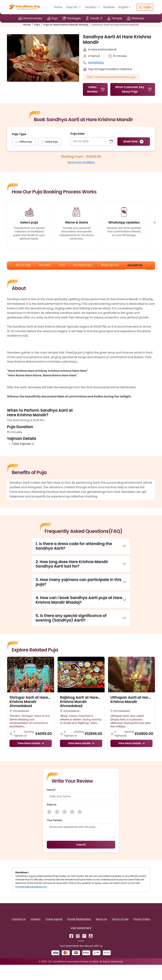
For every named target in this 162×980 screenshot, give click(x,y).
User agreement (81, 928)
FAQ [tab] (62, 265)
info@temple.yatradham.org (31, 887)
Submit (81, 845)
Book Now (134, 142)
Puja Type (19, 134)
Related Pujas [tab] (83, 265)
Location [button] (91, 7)
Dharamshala (32, 18)
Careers (36, 919)
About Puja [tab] (23, 265)
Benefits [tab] (45, 265)
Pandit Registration (79, 919)
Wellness (138, 18)
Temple (117, 18)
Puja (55, 18)
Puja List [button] (72, 7)
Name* (51, 790)
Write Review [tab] (110, 265)
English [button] (123, 7)
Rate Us (52, 805)
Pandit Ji (96, 18)
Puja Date (78, 134)
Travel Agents (54, 919)
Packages (74, 18)
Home (58, 7)
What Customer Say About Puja (134, 89)
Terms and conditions (81, 162)
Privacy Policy (142, 919)
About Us (101, 919)
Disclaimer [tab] (135, 265)
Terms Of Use (120, 919)
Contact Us (19, 919)
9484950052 (96, 63)
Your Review (55, 820)
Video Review (96, 89)
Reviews (109, 7)
